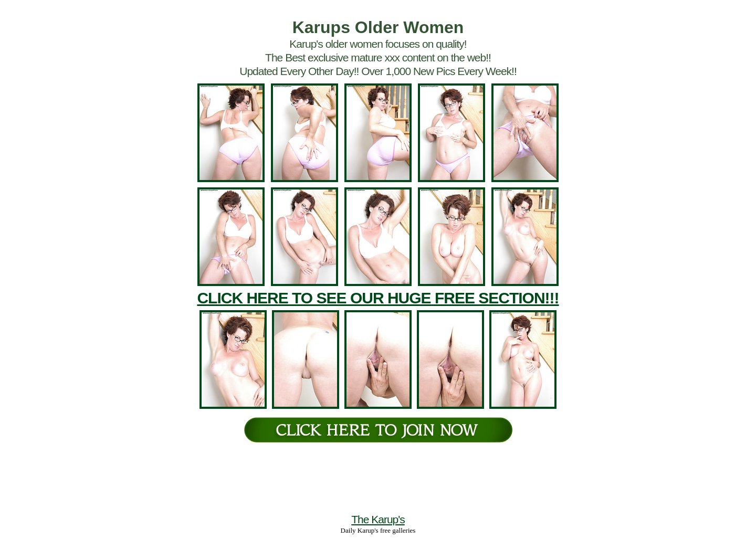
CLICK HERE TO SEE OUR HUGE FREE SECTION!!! (378, 298)
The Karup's (378, 519)
